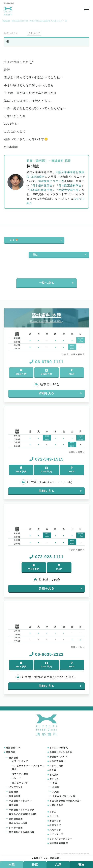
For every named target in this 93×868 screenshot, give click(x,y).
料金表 (53, 770)
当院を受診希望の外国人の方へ (66, 801)
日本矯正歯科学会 (70, 186)
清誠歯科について (59, 757)
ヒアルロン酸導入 (59, 748)
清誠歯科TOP (13, 748)
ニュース (54, 816)
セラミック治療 (20, 774)
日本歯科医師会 (43, 186)
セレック (17, 778)
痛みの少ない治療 (18, 823)
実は (35, 255)
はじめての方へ (58, 761)
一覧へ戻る (47, 283)
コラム (53, 812)
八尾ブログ (55, 830)
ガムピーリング (20, 783)
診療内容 (11, 752)
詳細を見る (47, 393)
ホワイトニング (20, 761)
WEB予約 (21, 372)
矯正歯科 (14, 805)
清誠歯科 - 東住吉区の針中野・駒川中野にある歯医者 (26, 21)
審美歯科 (14, 758)
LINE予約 (46, 372)
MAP (72, 372)
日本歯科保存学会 (41, 190)
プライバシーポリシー (61, 839)
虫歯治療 (14, 792)
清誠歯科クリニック (51, 181)
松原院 (56, 787)
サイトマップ (56, 834)
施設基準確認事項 (59, 843)
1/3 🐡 (14, 240)
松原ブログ (55, 825)
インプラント (16, 787)
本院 (55, 783)
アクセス (54, 779)
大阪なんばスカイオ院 (64, 796)
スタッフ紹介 (56, 766)
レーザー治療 (16, 828)
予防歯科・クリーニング (22, 810)
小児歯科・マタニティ (21, 801)
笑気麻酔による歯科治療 (22, 832)
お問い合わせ (56, 805)
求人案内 (54, 775)
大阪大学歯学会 (69, 190)
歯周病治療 (15, 796)
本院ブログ (55, 821)
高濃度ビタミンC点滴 (61, 752)
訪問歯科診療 (16, 819)
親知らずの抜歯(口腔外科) (23, 814)
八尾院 (56, 792)
